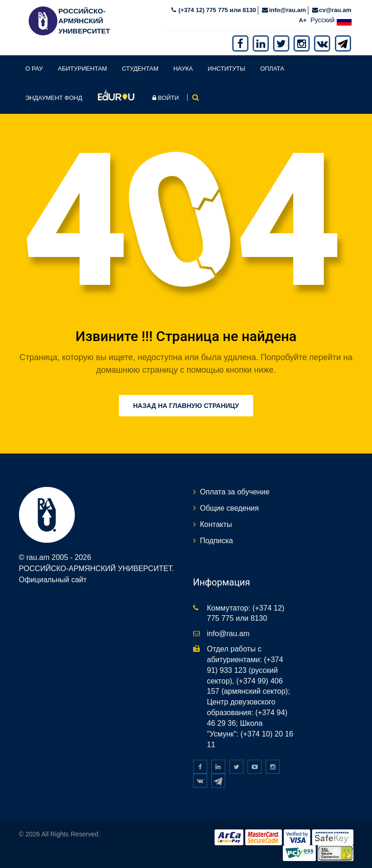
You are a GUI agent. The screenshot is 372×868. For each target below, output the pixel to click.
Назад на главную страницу (186, 406)
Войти (166, 98)
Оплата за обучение (235, 492)
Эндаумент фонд (54, 98)
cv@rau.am (335, 10)
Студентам (140, 69)
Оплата (272, 69)
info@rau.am (287, 10)
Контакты (216, 524)
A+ (303, 20)
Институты (226, 69)
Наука (183, 69)
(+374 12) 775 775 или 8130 (217, 10)
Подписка (217, 541)
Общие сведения (230, 508)
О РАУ (34, 69)
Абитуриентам (83, 69)
